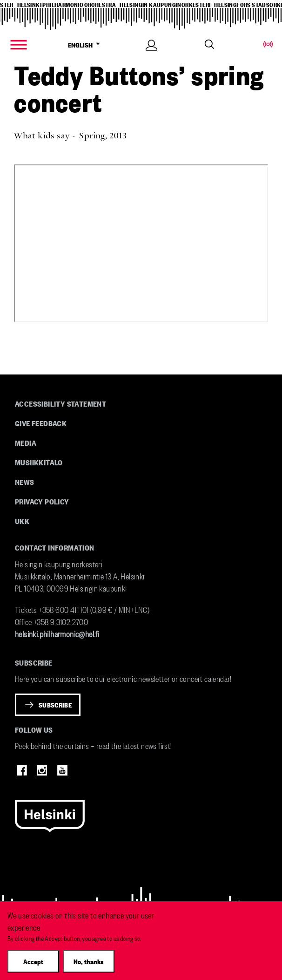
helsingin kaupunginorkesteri (165, 4)
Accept (33, 961)
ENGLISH (86, 45)
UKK (22, 521)
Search (209, 44)
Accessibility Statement (60, 403)
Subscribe (55, 705)
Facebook (22, 770)
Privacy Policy (42, 501)
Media (26, 442)
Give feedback (41, 423)
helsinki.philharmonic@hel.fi (57, 633)
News (25, 482)
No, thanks (88, 961)
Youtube (62, 770)
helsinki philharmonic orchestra (67, 4)
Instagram (42, 770)
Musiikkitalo (39, 462)
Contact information (55, 547)
